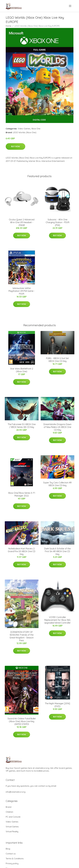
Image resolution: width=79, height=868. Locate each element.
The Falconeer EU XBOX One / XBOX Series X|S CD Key (22, 426)
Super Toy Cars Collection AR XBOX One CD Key (57, 484)
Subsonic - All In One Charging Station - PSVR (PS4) (57, 222)
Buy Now (15, 146)
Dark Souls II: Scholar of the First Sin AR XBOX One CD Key (57, 551)
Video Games (24, 129)
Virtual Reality (12, 831)
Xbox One (36, 129)
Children (9, 812)
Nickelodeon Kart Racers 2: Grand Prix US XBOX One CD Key (22, 551)
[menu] (70, 6)
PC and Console (13, 817)
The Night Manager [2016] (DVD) (57, 705)
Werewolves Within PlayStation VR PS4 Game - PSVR (22, 291)
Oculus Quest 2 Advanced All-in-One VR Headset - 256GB (22, 222)
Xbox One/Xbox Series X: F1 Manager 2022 (22, 494)
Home (8, 26)
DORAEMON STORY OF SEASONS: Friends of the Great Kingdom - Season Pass (22, 636)
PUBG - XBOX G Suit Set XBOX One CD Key (57, 360)
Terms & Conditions (15, 859)
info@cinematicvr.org (16, 792)
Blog (8, 849)
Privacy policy (12, 863)
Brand (8, 807)
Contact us (11, 854)
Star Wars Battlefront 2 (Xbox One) (22, 370)
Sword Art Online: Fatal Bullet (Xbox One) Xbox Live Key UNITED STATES (22, 721)
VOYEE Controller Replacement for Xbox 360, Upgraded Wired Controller (57, 620)
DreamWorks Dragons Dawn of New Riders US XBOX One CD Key (57, 427)
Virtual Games (12, 827)
